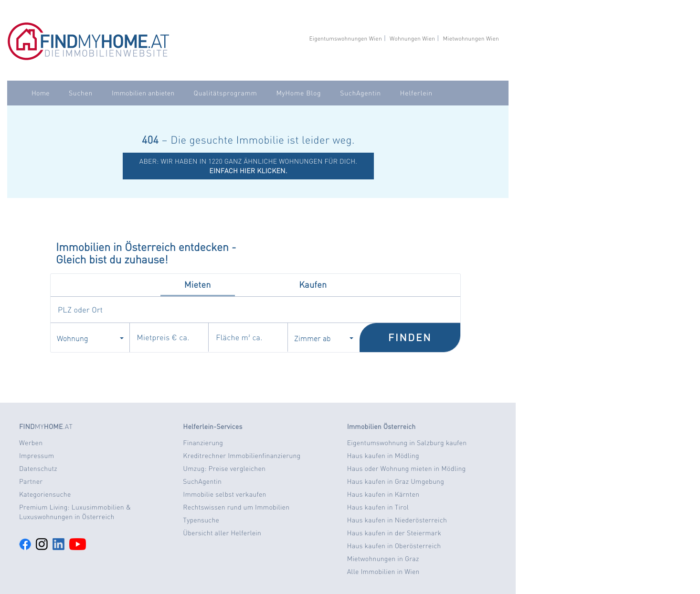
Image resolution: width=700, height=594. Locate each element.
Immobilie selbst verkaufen (224, 494)
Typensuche (201, 520)
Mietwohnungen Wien (471, 38)
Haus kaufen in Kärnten (383, 494)
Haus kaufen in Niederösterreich (397, 520)
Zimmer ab (324, 338)
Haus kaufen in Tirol (378, 507)
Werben (31, 443)
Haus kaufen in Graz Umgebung (396, 481)
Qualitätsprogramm (226, 93)
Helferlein (416, 93)
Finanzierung (203, 443)
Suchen (81, 93)
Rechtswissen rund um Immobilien (236, 507)
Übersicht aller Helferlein (222, 533)
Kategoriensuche (45, 494)
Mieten (198, 285)
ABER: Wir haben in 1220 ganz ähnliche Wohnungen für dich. (249, 166)
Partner (31, 481)
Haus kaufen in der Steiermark (394, 533)
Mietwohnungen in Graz (383, 559)
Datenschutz (38, 469)
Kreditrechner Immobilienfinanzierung (242, 456)
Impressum (37, 456)
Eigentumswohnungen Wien (345, 38)
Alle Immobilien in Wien (383, 572)
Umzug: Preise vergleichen (224, 469)
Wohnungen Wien (412, 38)
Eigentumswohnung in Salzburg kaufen (407, 443)
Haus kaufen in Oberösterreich (394, 546)
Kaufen (313, 285)
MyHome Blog (298, 93)
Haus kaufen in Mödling (383, 456)
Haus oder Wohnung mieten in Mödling (407, 469)
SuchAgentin (360, 93)
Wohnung (90, 338)
